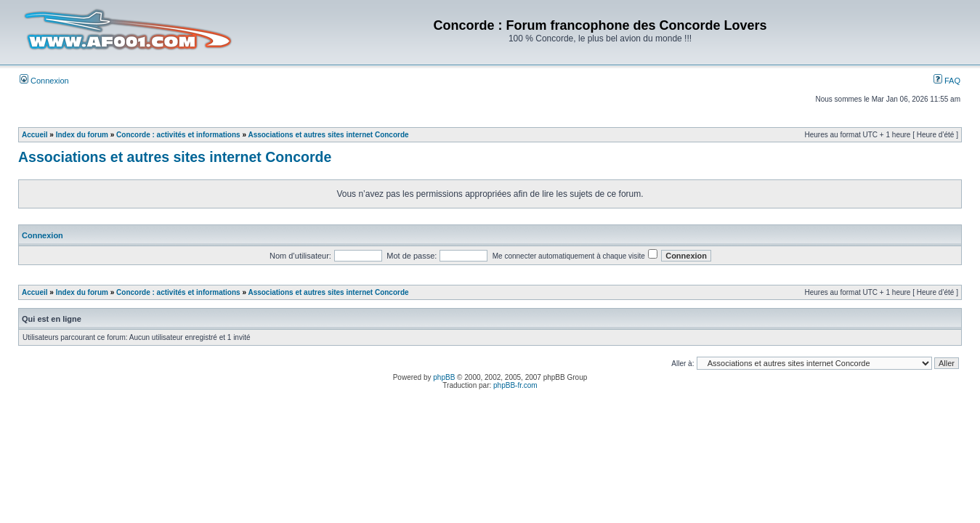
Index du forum (82, 135)
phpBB (444, 377)
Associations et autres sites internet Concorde (328, 135)
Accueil (35, 135)
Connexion (44, 81)
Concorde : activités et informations (178, 135)
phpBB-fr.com (515, 385)
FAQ (947, 81)
